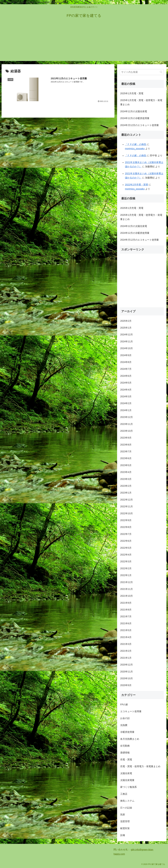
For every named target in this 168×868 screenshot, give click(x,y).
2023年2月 (126, 486)
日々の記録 (126, 808)
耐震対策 (125, 828)
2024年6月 (126, 376)
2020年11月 (127, 672)
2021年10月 (127, 596)
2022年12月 (127, 500)
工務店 (124, 794)
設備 (123, 835)
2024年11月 (127, 342)
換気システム (127, 801)
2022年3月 (126, 562)
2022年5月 (126, 548)
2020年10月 (127, 678)
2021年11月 (127, 589)
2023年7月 (126, 452)
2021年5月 (126, 630)
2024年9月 (126, 355)
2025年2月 (126, 321)
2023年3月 (126, 479)
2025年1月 (126, 328)
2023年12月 (127, 417)
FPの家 (124, 705)
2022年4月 (126, 555)
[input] (142, 72)
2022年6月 (126, 541)
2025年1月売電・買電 (132, 93)
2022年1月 (126, 575)
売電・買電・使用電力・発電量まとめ (140, 766)
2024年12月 (127, 335)
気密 (123, 815)
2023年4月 (126, 472)
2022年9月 (126, 520)
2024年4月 (126, 390)
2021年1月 (126, 658)
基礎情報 (125, 753)
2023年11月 (127, 424)
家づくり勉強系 (128, 787)
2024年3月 (126, 397)
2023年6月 (126, 458)
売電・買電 (126, 760)
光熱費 (124, 725)
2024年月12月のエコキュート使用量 (140, 125)
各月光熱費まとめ (130, 739)
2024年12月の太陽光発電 (134, 111)
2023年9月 (126, 438)
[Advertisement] (84, 43)
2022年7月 (126, 534)
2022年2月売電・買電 (136, 185)
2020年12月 (127, 665)
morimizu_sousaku (135, 149)
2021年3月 (126, 644)
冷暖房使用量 (127, 732)
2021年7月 (126, 617)
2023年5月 (126, 465)
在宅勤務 (125, 746)
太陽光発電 (126, 773)
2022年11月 (127, 507)
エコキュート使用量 (131, 711)
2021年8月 (126, 610)
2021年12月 (127, 582)
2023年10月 (127, 431)
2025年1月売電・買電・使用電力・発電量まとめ (141, 102)
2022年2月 (126, 568)
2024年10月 (127, 348)
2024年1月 (126, 410)
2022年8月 (126, 527)
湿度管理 (125, 821)
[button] (161, 72)
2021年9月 (126, 603)
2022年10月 (127, 513)
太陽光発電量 (127, 780)
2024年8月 (126, 362)
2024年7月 (126, 369)
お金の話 (125, 718)
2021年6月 (126, 623)
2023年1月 (126, 493)
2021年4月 (126, 637)
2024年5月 (126, 383)
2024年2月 (126, 403)
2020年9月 (126, 685)
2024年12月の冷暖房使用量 (135, 118)
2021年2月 (126, 651)
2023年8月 (126, 445)
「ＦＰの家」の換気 (136, 144)
